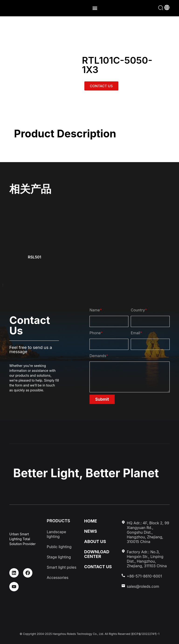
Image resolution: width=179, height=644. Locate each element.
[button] (95, 8)
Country (139, 310)
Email (136, 333)
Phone (96, 333)
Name (96, 310)
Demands (99, 356)
